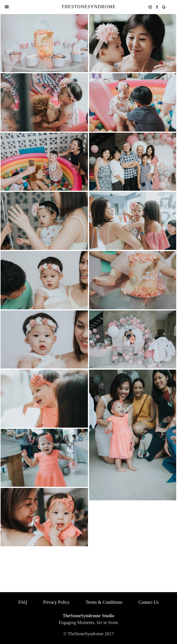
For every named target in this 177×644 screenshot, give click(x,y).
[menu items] (7, 7)
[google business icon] (164, 7)
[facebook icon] (157, 7)
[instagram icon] (150, 7)
